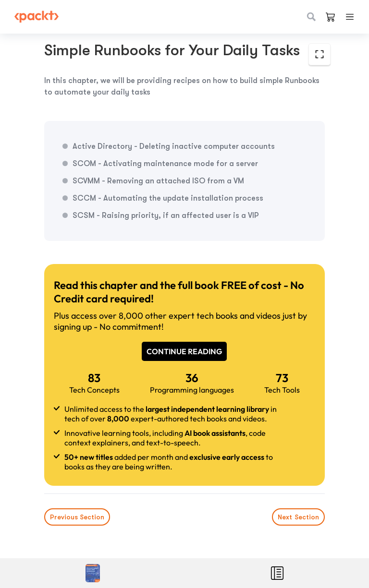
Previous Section (77, 517)
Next (298, 517)
